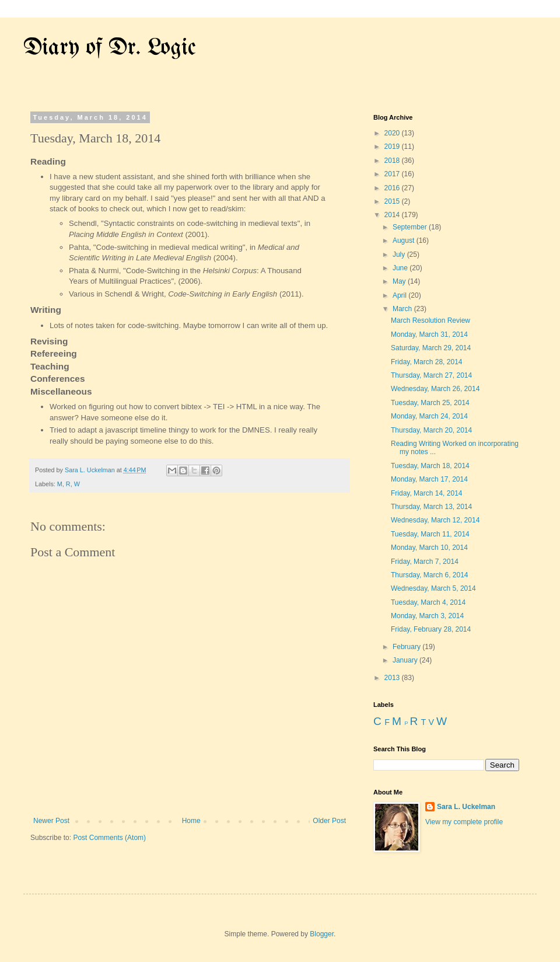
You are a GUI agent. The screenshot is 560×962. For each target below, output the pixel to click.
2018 (393, 161)
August (405, 240)
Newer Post (51, 821)
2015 (393, 201)
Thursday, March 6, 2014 (430, 575)
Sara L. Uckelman (466, 807)
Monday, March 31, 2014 (429, 334)
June (401, 268)
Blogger (322, 934)
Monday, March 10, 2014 (429, 548)
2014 (393, 215)
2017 (393, 174)
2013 (393, 678)
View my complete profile (464, 822)
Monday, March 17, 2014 (429, 479)
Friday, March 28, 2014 (427, 362)
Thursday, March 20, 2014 (431, 430)
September (411, 227)
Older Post (329, 821)
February (407, 647)
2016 (393, 188)
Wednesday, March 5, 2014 (433, 588)
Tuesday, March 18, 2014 (430, 466)
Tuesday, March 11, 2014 (430, 534)
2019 (393, 147)
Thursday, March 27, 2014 (431, 375)
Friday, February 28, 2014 (431, 629)
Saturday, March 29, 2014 (431, 348)
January (406, 660)
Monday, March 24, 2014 (429, 416)
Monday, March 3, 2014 (427, 616)
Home (191, 821)
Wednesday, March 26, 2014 (435, 389)
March (403, 309)
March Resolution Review (430, 320)
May (400, 281)
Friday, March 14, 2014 (427, 493)
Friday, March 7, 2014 (425, 562)
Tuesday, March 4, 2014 (428, 602)
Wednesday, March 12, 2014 (435, 520)
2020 (393, 133)
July (400, 255)
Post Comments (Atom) (109, 838)
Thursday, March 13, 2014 (431, 507)
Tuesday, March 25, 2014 (430, 403)
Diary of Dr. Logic (110, 48)
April (400, 295)
